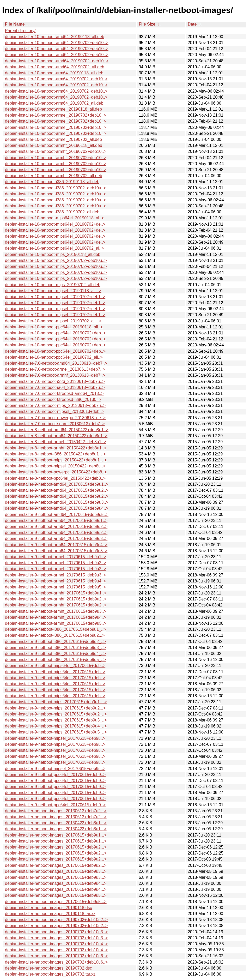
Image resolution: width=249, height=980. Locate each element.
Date (192, 24)
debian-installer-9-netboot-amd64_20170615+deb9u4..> (57, 508)
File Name (15, 24)
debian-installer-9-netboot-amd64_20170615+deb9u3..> (57, 502)
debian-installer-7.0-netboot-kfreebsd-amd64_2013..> (54, 393)
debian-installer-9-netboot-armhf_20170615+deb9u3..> (56, 611)
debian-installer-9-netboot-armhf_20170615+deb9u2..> (56, 599)
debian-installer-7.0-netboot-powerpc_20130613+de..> (55, 418)
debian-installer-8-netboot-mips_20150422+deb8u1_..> (56, 460)
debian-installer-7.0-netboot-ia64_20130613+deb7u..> (55, 387)
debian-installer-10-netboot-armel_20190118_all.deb (53, 109)
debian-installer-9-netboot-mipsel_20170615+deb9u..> (55, 738)
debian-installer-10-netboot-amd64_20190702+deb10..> (57, 43)
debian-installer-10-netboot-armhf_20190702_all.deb (54, 176)
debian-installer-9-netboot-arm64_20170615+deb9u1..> (56, 521)
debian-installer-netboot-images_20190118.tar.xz (50, 914)
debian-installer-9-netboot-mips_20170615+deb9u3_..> (56, 720)
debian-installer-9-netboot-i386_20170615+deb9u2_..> (55, 642)
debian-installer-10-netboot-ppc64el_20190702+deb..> (55, 333)
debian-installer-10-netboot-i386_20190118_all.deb (52, 182)
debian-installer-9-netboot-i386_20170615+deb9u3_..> (55, 648)
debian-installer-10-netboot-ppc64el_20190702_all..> (54, 357)
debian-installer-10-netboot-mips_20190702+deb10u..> (56, 260)
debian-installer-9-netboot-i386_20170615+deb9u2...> (55, 635)
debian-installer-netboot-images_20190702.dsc (48, 968)
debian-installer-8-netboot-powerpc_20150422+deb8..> (56, 472)
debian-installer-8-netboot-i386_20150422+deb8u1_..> (55, 454)
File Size (147, 24)
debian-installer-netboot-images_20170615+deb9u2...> (56, 847)
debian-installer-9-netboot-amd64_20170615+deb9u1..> (57, 484)
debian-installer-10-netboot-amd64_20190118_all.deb (55, 37)
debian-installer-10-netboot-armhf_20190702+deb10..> (56, 151)
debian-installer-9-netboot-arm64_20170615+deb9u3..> (56, 539)
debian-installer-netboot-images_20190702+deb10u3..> (56, 932)
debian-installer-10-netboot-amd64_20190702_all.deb (55, 67)
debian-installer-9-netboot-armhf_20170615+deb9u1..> (56, 593)
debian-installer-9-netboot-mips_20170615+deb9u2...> (55, 708)
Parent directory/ (20, 31)
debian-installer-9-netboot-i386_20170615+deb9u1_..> (55, 629)
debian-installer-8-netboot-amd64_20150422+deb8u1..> (57, 430)
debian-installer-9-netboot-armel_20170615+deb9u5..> (56, 587)
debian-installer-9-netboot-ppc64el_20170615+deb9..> (55, 775)
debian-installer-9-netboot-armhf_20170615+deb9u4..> (56, 617)
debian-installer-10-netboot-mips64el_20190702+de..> (55, 224)
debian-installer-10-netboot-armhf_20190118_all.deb (54, 145)
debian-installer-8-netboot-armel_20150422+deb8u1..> (56, 442)
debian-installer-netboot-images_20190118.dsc (48, 908)
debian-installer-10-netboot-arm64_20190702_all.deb (54, 103)
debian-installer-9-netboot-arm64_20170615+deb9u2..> (56, 527)
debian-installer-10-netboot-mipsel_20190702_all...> (53, 321)
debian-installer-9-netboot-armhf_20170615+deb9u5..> (56, 623)
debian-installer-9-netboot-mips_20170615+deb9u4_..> (56, 726)
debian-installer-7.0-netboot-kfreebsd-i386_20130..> (53, 399)
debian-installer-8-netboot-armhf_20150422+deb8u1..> (56, 448)
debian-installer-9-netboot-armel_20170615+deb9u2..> (56, 563)
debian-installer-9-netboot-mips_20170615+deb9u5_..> (56, 732)
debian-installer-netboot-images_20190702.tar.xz (50, 974)
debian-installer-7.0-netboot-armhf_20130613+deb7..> (55, 375)
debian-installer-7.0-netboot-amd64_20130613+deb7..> (56, 363)
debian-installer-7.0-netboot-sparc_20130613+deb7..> (55, 424)
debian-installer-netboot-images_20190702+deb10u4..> (56, 944)
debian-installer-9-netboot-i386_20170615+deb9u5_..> (55, 660)
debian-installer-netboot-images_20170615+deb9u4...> (56, 883)
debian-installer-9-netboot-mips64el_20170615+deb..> (55, 666)
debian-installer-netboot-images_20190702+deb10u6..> (56, 956)
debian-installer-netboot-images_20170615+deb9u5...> (56, 895)
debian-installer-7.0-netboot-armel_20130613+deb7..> (55, 369)
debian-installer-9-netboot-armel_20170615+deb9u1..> (56, 557)
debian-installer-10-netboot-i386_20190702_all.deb (52, 212)
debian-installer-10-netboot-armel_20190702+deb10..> (56, 115)
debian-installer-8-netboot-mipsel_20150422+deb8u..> (55, 466)
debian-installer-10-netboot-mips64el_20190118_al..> (54, 218)
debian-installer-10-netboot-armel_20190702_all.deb (53, 139)
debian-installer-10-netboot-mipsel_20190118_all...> (53, 291)
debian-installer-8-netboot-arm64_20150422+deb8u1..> (56, 436)
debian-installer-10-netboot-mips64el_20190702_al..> (54, 248)
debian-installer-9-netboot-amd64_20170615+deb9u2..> (57, 490)
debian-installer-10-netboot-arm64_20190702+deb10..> (56, 79)
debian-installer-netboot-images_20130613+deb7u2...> (56, 811)
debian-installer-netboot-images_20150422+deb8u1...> (56, 823)
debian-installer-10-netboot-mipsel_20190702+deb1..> (55, 297)
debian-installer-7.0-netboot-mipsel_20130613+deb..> (55, 411)
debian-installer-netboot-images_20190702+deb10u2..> (56, 920)
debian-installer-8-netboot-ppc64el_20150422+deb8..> (55, 478)
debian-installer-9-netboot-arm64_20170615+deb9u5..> (56, 551)
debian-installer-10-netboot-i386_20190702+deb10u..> (55, 188)
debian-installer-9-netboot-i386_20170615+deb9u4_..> (55, 654)
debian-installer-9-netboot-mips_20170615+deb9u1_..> (56, 702)
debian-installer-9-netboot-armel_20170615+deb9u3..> (56, 575)
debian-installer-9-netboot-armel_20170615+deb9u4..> (56, 581)
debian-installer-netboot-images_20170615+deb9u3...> (56, 871)
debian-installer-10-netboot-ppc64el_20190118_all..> (54, 327)
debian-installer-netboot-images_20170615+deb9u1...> (56, 835)
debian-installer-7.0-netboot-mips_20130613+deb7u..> (55, 405)
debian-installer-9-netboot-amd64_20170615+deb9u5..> (57, 515)
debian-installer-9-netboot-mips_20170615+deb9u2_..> (56, 714)
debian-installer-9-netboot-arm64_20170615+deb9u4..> (56, 545)
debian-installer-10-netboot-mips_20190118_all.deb (53, 254)
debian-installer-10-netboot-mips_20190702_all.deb (53, 285)
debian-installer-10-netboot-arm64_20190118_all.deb (54, 73)
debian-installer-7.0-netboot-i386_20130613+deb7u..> (55, 381)
